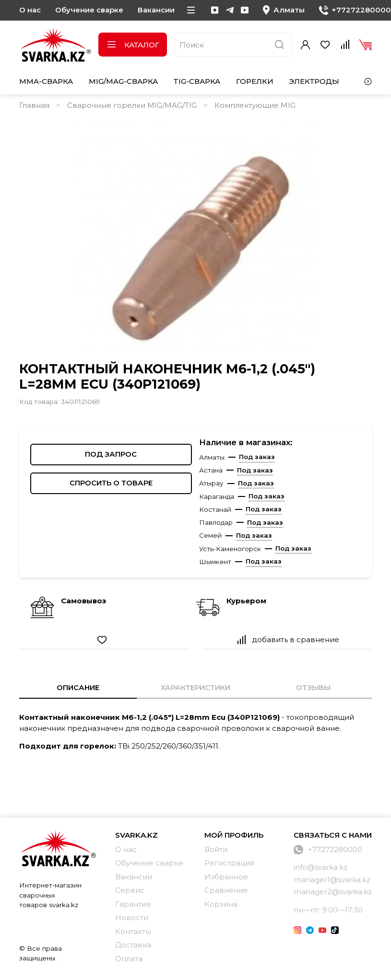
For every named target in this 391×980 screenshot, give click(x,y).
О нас (30, 10)
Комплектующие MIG (255, 105)
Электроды (314, 81)
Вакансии (156, 10)
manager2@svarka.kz (333, 892)
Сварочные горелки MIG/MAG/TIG (132, 105)
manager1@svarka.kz (332, 880)
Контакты (133, 931)
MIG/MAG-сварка (123, 81)
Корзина (221, 904)
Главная (34, 105)
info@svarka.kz (320, 867)
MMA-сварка (46, 81)
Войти (216, 849)
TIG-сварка (197, 81)
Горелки (255, 81)
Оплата (129, 959)
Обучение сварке (89, 10)
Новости (132, 917)
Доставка (133, 945)
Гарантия (133, 904)
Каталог (133, 45)
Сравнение (226, 890)
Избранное (226, 877)
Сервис (130, 890)
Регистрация (229, 863)
